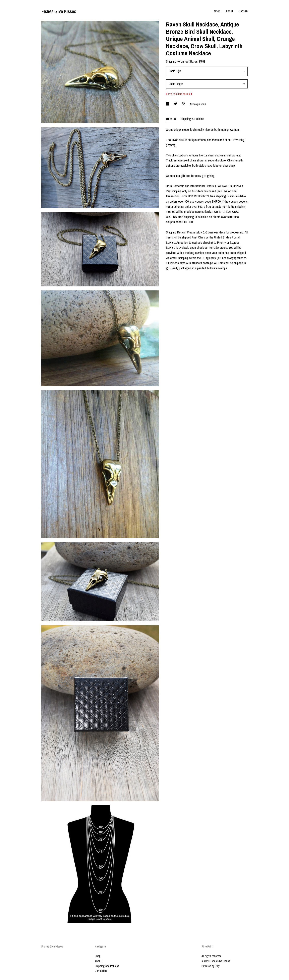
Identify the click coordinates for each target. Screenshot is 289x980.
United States (189, 61)
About (229, 11)
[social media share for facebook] (168, 104)
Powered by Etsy (211, 966)
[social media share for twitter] (176, 104)
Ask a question (198, 104)
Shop (217, 11)
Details (171, 119)
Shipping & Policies (192, 119)
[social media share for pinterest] (184, 104)
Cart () (243, 11)
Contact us (101, 971)
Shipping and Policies (107, 966)
